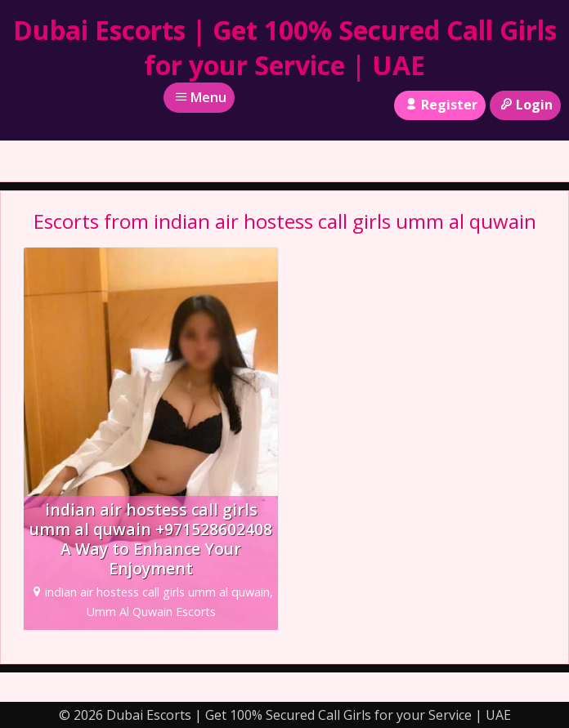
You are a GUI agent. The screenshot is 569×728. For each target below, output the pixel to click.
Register (439, 105)
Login (525, 105)
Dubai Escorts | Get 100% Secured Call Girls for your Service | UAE (285, 47)
